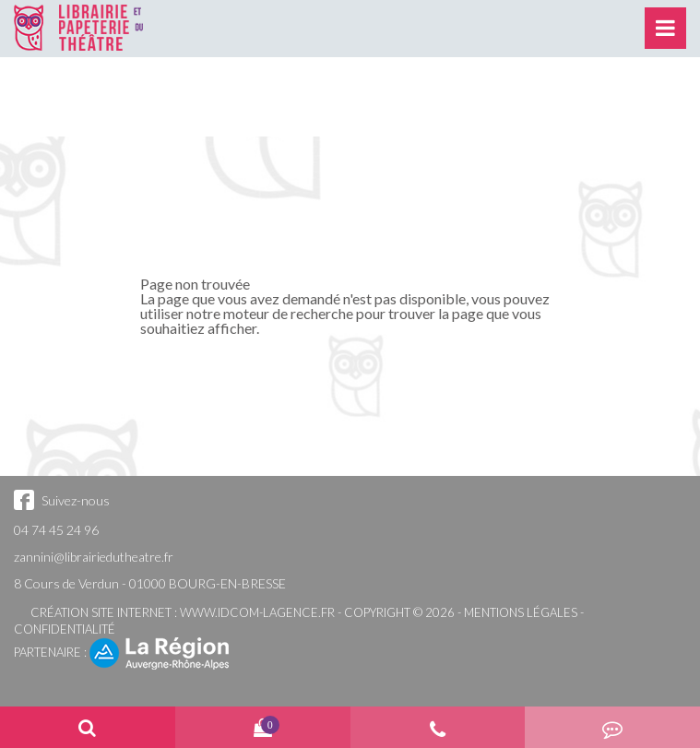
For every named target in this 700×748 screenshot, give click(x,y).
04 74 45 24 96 (56, 530)
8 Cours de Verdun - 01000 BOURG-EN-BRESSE (150, 583)
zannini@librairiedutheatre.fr (94, 557)
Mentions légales (521, 612)
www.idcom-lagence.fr (257, 612)
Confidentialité (65, 629)
